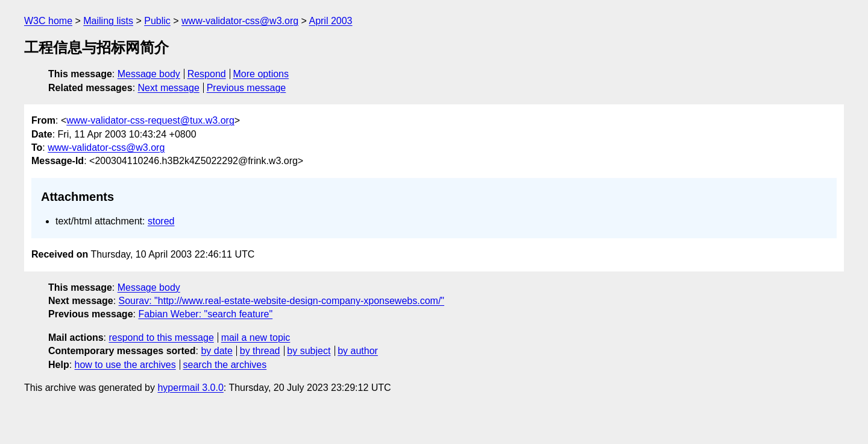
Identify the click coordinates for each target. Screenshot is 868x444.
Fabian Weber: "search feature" (205, 314)
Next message (169, 88)
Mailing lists (108, 21)
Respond (207, 74)
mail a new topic (256, 338)
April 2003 (330, 21)
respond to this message (161, 338)
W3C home (48, 21)
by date (216, 351)
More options (261, 74)
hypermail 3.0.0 (190, 388)
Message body (149, 74)
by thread (260, 351)
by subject (309, 351)
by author (358, 351)
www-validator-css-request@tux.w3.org (150, 120)
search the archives (225, 365)
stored (161, 221)
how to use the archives (125, 365)
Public (157, 21)
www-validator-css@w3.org (240, 21)
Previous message (247, 88)
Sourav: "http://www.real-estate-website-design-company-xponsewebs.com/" (281, 301)
